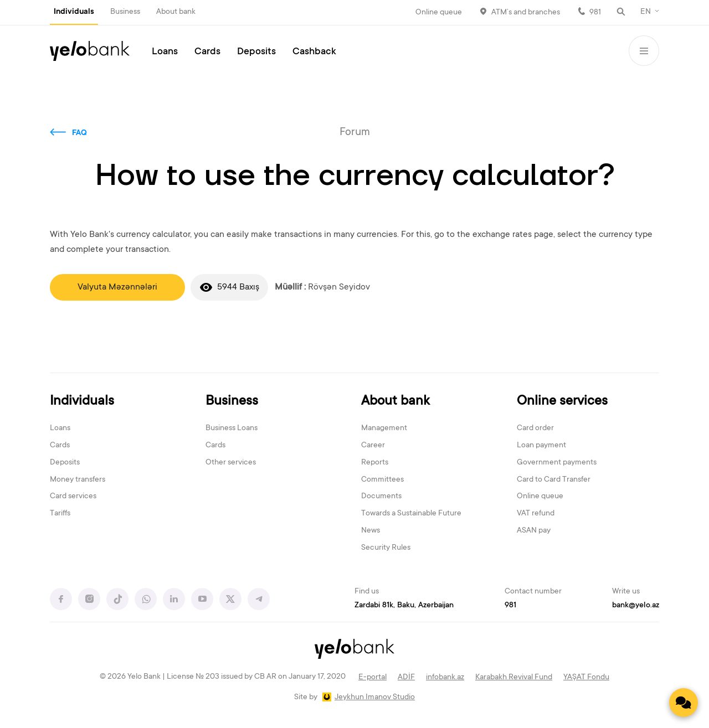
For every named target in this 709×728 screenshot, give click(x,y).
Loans (165, 52)
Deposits (256, 52)
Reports (375, 463)
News (371, 531)
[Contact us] (684, 703)
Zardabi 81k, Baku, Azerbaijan (404, 606)
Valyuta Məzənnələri (117, 287)
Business (125, 12)
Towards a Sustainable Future (411, 514)
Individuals (74, 12)
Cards (207, 52)
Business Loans (232, 428)
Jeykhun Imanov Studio (375, 698)
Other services (231, 463)
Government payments (557, 463)
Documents (381, 497)
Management (384, 428)
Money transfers (78, 480)
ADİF (406, 678)
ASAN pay (534, 531)
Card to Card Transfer (554, 480)
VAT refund (536, 514)
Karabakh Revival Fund (514, 678)
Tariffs (60, 514)
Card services (73, 497)
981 (595, 13)
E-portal (373, 678)
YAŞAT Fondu (586, 678)
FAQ (79, 133)
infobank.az (445, 678)
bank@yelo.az (636, 606)
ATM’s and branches (526, 13)
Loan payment (541, 446)
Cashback (314, 52)
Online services (562, 402)
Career (373, 446)
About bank (176, 12)
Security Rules (386, 548)
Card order (535, 428)
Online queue (439, 13)
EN (646, 12)
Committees (382, 480)
